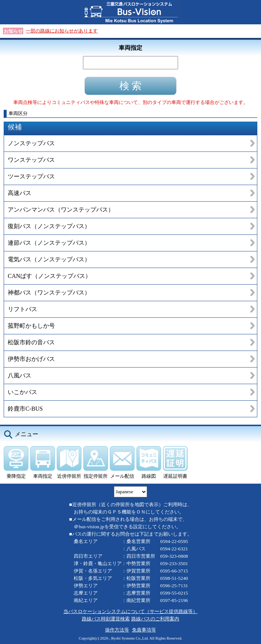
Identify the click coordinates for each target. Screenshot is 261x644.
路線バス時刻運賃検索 (106, 619)
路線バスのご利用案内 (155, 619)
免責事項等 (144, 630)
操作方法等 (117, 630)
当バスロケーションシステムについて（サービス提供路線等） (130, 611)
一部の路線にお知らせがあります (62, 31)
